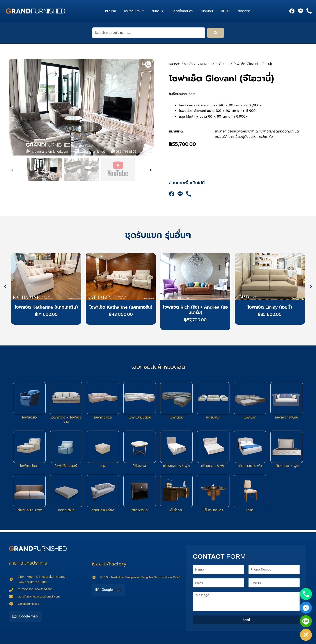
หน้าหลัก (175, 64)
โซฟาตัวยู (176, 417)
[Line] (306, 621)
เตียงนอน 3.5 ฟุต (176, 466)
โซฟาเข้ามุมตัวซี (140, 417)
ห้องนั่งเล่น (204, 64)
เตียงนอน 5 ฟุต (213, 466)
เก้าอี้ (250, 510)
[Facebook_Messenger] (306, 608)
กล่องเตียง (66, 510)
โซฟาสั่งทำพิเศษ (287, 417)
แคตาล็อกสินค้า (182, 11)
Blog (225, 11)
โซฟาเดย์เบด (29, 466)
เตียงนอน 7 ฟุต (287, 466)
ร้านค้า (188, 64)
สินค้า (158, 11)
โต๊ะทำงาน (176, 510)
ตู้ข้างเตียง (140, 510)
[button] (12, 107)
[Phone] (306, 594)
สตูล (103, 466)
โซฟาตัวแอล (103, 417)
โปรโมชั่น (207, 11)
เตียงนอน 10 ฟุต (29, 510)
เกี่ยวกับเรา (134, 11)
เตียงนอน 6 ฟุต (250, 466)
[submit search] (216, 33)
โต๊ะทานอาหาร (213, 510)
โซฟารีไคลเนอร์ (66, 466)
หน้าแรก (111, 11)
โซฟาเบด (250, 417)
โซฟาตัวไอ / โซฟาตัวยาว (66, 419)
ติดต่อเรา (244, 11)
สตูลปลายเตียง (103, 510)
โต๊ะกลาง (140, 466)
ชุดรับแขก (223, 64)
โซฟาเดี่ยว (29, 417)
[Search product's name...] (149, 33)
